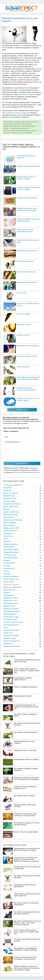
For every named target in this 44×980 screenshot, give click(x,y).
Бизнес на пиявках (24, 314)
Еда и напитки (8, 517)
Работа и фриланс (10, 614)
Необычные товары (10, 598)
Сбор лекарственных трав (26, 272)
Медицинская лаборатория (27, 282)
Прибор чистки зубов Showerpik (28, 166)
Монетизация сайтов (11, 550)
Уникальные (8, 644)
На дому (6, 593)
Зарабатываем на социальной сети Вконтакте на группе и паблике (27, 849)
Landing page (8, 533)
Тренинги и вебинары (11, 576)
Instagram (7, 560)
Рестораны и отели (10, 619)
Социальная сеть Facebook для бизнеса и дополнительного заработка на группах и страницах (26, 859)
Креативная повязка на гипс (27, 251)
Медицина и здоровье (11, 584)
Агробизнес (7, 490)
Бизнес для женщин (11, 493)
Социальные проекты (11, 625)
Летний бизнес (9, 582)
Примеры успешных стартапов (25, 750)
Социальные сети (10, 555)
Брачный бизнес (9, 496)
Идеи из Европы (9, 525)
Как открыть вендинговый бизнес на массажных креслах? (27, 913)
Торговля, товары (10, 638)
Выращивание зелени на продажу (26, 759)
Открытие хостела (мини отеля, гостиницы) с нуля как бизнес (25, 815)
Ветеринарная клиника (25, 261)
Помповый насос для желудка (28, 346)
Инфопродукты (9, 547)
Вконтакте (7, 566)
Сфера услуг (8, 633)
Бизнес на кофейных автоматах (26, 687)
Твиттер (6, 571)
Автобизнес (8, 488)
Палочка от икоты (23, 335)
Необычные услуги (10, 601)
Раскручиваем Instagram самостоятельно (23, 679)
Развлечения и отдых (11, 617)
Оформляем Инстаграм (23, 696)
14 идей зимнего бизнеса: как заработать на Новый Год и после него (26, 707)
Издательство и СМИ (11, 528)
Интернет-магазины (10, 544)
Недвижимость (9, 595)
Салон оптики (22, 293)
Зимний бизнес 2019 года (13, 520)
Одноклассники (9, 568)
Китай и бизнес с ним (11, 579)
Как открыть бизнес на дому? (25, 796)
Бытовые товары (9, 501)
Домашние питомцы (11, 515)
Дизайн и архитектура (11, 512)
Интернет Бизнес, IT (11, 531)
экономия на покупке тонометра (17, 113)
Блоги (5, 539)
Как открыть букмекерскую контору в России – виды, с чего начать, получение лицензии (27, 923)
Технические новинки (11, 636)
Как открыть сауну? (24, 325)
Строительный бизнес (11, 630)
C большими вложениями (13, 485)
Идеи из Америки (10, 523)
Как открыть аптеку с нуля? (27, 356)
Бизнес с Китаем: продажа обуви (26, 832)
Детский (6, 509)
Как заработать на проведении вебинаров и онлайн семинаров (26, 949)
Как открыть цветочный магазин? (26, 732)
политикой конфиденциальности (27, 472)
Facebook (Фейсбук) (11, 558)
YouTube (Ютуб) (9, 563)
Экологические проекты (12, 646)
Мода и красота (9, 590)
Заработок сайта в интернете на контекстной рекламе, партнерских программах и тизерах (27, 968)
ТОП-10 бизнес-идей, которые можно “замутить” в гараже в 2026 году (26, 671)
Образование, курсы (11, 603)
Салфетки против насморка (27, 198)
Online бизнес (8, 536)
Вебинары (7, 541)
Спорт (5, 627)
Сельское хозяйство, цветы (13, 622)
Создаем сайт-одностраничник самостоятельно (25, 787)
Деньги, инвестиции (11, 507)
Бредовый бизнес (10, 498)
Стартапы (7, 574)
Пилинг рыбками (23, 367)
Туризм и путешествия (12, 641)
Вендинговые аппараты (12, 504)
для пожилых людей (26, 94)
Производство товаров (12, 611)
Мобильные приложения (12, 587)
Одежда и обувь (9, 606)
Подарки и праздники (11, 609)
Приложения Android (11, 552)
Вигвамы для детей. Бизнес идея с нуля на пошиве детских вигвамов (27, 778)
